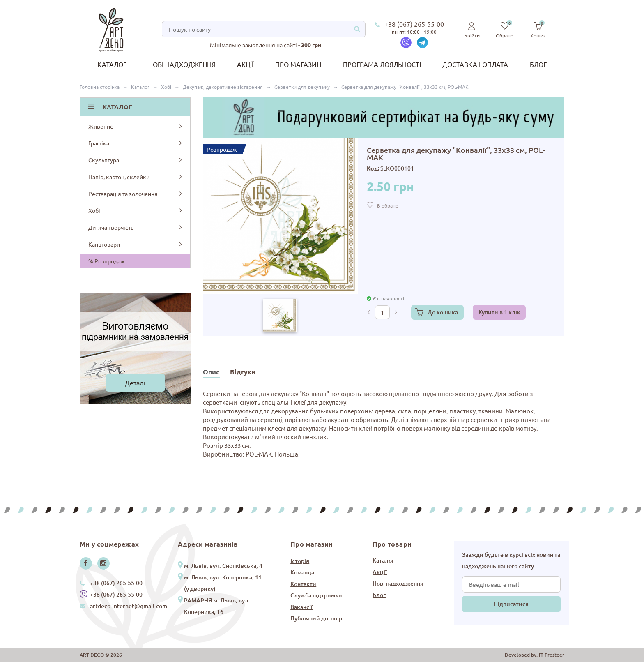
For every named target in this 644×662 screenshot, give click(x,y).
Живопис (136, 126)
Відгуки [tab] (243, 372)
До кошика (443, 312)
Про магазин (298, 64)
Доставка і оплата (475, 64)
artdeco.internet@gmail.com (129, 606)
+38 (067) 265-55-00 (414, 24)
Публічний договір (316, 618)
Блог (538, 64)
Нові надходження (182, 64)
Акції (245, 64)
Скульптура (136, 160)
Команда (302, 572)
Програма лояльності (382, 64)
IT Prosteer (552, 655)
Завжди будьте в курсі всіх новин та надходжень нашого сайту (511, 560)
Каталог (112, 64)
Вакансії (301, 607)
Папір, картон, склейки (136, 177)
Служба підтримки (316, 595)
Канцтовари (136, 244)
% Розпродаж (107, 261)
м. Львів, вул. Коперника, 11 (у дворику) (223, 583)
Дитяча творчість (136, 227)
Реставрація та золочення (136, 194)
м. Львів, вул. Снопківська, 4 (223, 566)
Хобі (136, 210)
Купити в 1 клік (499, 312)
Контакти (303, 584)
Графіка (136, 143)
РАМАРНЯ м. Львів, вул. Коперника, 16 (217, 606)
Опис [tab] (211, 372)
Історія (300, 561)
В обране (388, 205)
